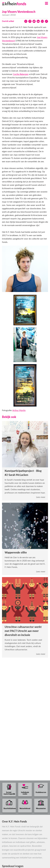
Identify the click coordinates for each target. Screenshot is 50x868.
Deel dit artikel (8, 21)
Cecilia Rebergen (21, 74)
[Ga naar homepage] (17, 3)
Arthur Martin (19, 410)
